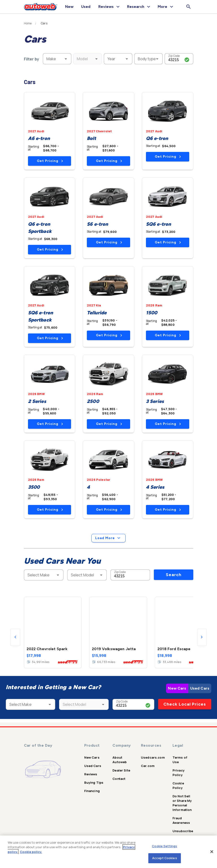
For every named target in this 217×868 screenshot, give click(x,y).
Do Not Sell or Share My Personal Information (182, 803)
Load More (108, 538)
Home (28, 23)
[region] (108, 852)
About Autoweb (120, 760)
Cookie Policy (178, 785)
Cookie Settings (164, 846)
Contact (119, 779)
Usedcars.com (153, 757)
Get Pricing (50, 161)
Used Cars (200, 688)
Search (174, 575)
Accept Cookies (165, 858)
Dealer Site (121, 770)
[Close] (212, 852)
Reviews (91, 774)
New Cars (177, 688)
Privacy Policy (178, 773)
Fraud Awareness (181, 820)
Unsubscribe (183, 831)
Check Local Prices (185, 704)
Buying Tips (94, 782)
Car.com (148, 766)
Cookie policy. (31, 852)
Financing (92, 791)
